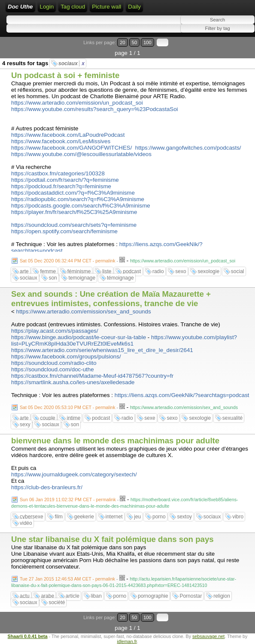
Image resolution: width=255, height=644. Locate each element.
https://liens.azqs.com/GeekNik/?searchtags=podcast (182, 395)
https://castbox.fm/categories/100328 (58, 173)
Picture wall (106, 7)
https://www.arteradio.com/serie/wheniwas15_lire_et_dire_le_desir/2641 (102, 350)
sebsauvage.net (208, 636)
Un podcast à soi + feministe (65, 75)
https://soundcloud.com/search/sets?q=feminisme (74, 225)
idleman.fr (127, 641)
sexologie (208, 271)
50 (134, 42)
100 (147, 42)
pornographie (153, 596)
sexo (181, 271)
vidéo (26, 523)
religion (222, 596)
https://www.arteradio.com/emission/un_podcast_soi (77, 103)
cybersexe (32, 517)
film (59, 517)
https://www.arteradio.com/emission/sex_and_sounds (84, 311)
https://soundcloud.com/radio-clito (54, 363)
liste (107, 271)
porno (159, 517)
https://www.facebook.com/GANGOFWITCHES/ (71, 148)
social (238, 271)
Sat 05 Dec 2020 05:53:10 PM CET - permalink (68, 407)
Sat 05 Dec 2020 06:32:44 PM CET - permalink (68, 261)
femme (48, 271)
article (73, 596)
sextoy (184, 517)
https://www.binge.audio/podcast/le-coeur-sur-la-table (79, 337)
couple (47, 418)
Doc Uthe (20, 7)
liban (96, 596)
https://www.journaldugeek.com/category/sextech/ (74, 474)
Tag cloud (73, 7)
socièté (57, 602)
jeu (137, 517)
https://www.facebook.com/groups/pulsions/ (66, 357)
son (53, 278)
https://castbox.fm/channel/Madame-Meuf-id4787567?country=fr (92, 376)
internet (114, 517)
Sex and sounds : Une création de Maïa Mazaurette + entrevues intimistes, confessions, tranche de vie (111, 299)
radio (158, 271)
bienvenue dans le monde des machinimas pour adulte (115, 441)
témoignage (120, 278)
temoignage (82, 278)
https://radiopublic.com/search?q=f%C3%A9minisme (78, 199)
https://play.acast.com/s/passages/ (55, 331)
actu (25, 596)
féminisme (79, 271)
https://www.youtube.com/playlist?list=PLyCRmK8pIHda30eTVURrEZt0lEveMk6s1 (124, 340)
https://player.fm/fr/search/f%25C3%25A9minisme (74, 212)
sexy (25, 424)
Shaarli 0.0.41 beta (28, 636)
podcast (132, 271)
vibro (238, 517)
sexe (150, 418)
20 (122, 42)
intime (73, 418)
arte (24, 271)
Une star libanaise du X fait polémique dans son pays (112, 539)
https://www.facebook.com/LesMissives (61, 141)
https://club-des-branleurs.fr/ (47, 487)
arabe (47, 596)
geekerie (84, 517)
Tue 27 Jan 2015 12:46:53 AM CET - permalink (67, 579)
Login (47, 7)
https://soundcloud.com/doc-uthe (53, 369)
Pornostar (191, 596)
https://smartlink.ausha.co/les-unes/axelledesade (73, 382)
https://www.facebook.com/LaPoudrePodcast (68, 135)
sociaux (71, 63)
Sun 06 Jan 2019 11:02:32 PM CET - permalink (68, 500)
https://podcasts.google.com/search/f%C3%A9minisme (81, 206)
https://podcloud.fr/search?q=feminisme (61, 186)
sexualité (232, 418)
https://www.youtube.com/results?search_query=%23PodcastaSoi (95, 109)
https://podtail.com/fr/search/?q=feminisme (65, 180)
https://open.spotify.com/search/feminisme (64, 231)
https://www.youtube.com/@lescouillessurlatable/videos (81, 154)
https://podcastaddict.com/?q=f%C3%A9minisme (73, 193)
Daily (134, 7)
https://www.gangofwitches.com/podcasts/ (188, 148)
